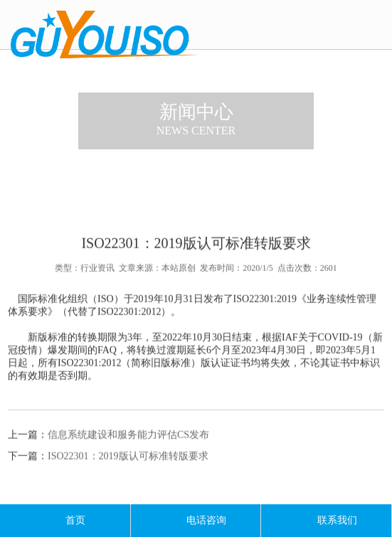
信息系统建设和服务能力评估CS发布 (128, 441)
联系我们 (327, 521)
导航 (374, 26)
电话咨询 (196, 521)
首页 (65, 521)
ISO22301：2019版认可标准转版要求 (128, 463)
